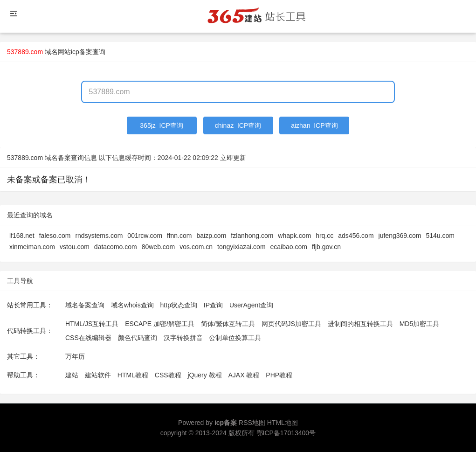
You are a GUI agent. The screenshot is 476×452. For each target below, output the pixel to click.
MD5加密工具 (420, 324)
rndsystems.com (99, 236)
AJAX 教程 (244, 375)
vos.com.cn (196, 247)
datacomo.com (116, 247)
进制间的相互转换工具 (360, 324)
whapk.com (294, 236)
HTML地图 (283, 423)
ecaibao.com (289, 247)
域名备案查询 (85, 305)
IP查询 (213, 305)
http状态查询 (179, 305)
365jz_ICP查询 (162, 125)
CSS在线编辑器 (88, 338)
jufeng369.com (400, 236)
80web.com (159, 247)
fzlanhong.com (252, 236)
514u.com (440, 236)
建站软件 (98, 375)
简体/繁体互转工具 (228, 324)
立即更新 (233, 158)
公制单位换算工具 (235, 338)
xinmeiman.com (32, 247)
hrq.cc (324, 236)
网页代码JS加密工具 (291, 324)
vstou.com (75, 247)
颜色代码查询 (138, 338)
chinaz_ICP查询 (238, 125)
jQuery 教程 (204, 375)
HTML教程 (133, 375)
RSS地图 (252, 423)
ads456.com (356, 236)
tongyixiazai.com (241, 247)
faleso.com (55, 236)
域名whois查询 (132, 305)
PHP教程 (279, 375)
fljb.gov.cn (326, 247)
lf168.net (22, 236)
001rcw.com (145, 236)
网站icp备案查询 (82, 52)
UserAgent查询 (251, 305)
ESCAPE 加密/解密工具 (160, 324)
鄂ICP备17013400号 (286, 433)
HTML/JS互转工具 (92, 324)
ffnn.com (179, 236)
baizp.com (211, 236)
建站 (72, 375)
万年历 (75, 356)
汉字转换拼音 (183, 338)
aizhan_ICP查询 (314, 125)
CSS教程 (168, 375)
